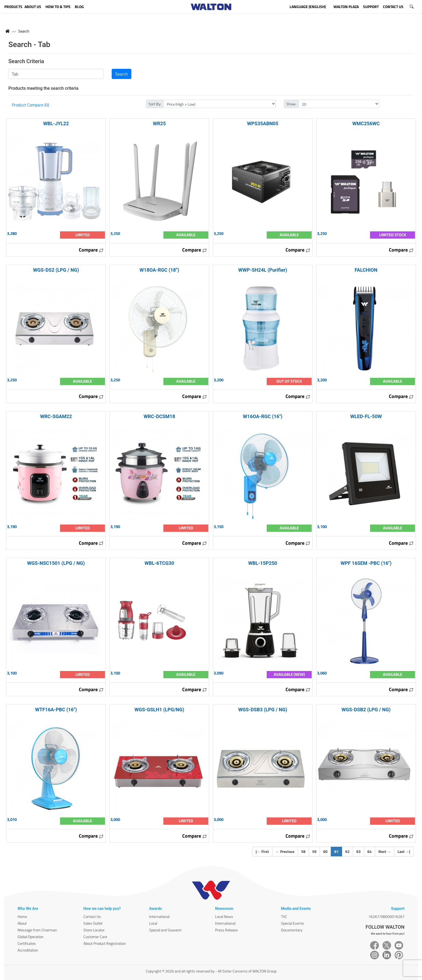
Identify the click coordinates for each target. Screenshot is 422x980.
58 (303, 851)
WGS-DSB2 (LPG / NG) (366, 710)
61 (338, 851)
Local (153, 923)
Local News (224, 916)
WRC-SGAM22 (56, 416)
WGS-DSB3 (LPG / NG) (263, 710)
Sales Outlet (93, 923)
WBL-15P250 (263, 563)
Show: (291, 104)
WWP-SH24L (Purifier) (263, 270)
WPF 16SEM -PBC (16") (366, 563)
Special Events (293, 923)
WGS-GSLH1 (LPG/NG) (159, 710)
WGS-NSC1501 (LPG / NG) (56, 563)
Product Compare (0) (30, 105)
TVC (284, 916)
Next (385, 851)
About (22, 923)
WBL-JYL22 (56, 123)
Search (24, 31)
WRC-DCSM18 (159, 416)
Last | (404, 851)
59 (314, 851)
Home (22, 916)
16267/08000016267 (386, 916)
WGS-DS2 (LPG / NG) (56, 270)
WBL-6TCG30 (159, 563)
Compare (91, 250)
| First (262, 851)
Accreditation (28, 950)
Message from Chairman (37, 930)
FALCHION (366, 270)
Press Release (226, 930)
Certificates (27, 943)
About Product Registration (105, 943)
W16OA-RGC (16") (263, 416)
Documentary (292, 930)
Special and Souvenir (165, 930)
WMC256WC (366, 123)
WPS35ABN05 (263, 123)
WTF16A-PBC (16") (56, 710)
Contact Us (92, 916)
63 (358, 851)
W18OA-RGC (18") (159, 270)
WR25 (159, 123)
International (159, 916)
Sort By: (155, 104)
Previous (285, 851)
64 (370, 851)
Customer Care (95, 937)
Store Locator (94, 930)
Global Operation (31, 937)
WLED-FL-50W (366, 416)
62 (347, 851)
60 (325, 851)
